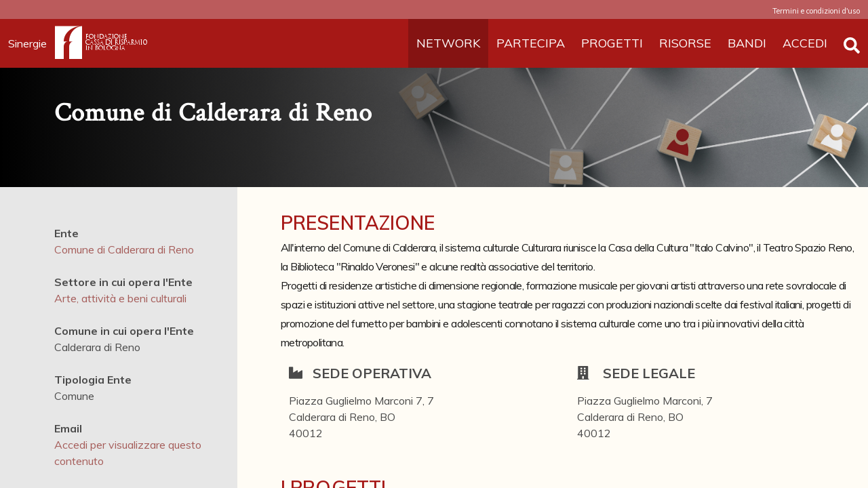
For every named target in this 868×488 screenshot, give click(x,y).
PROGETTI (612, 43)
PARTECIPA (531, 43)
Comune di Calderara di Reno (124, 249)
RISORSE (685, 43)
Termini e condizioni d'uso (816, 11)
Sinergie (32, 43)
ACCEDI (805, 43)
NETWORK (448, 43)
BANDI (747, 43)
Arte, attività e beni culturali (120, 298)
